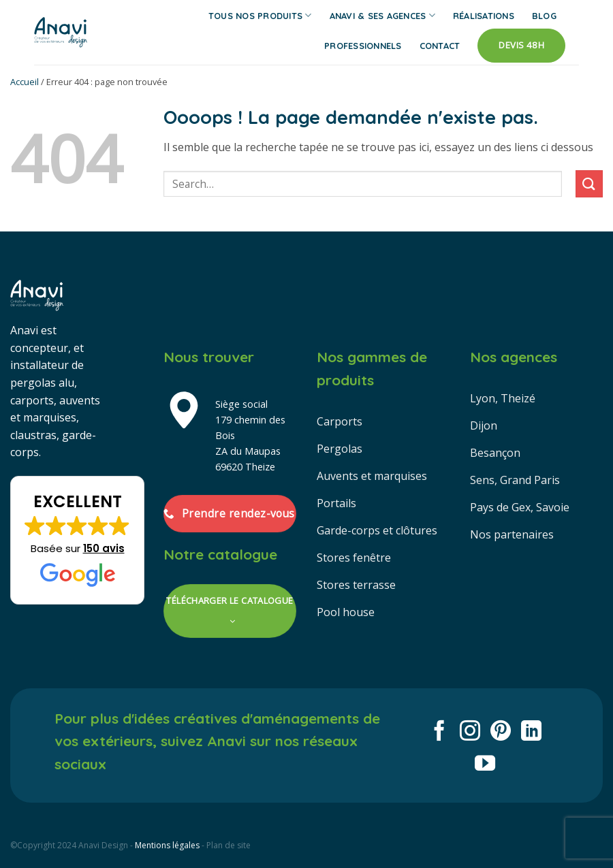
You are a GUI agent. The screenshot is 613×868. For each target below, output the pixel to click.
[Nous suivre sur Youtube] (485, 765)
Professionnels (363, 46)
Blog (544, 16)
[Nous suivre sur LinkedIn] (531, 732)
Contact (440, 46)
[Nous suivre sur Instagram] (470, 732)
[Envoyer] (589, 183)
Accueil (25, 82)
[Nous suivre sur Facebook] (439, 732)
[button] (77, 541)
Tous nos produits (260, 15)
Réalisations (484, 16)
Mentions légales (167, 845)
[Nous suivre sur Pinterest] (501, 732)
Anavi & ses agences (382, 15)
